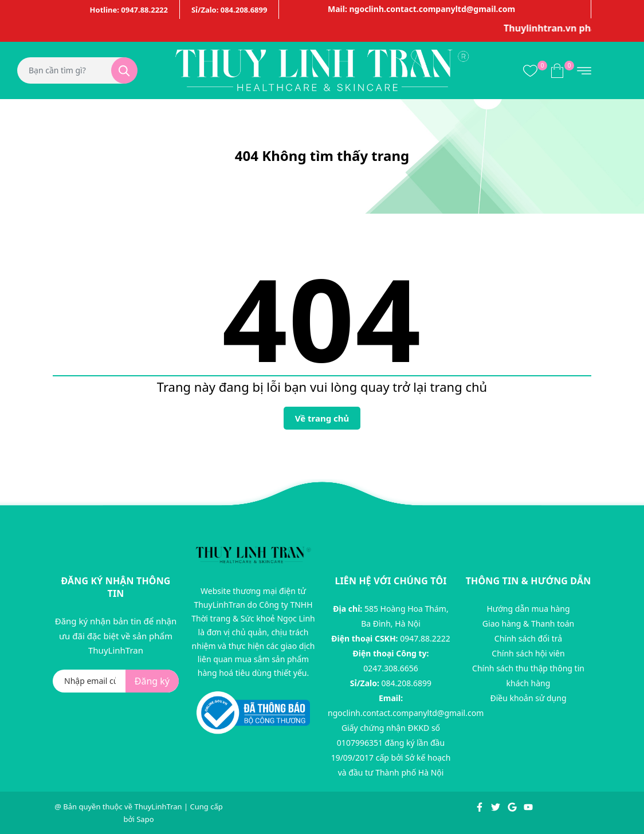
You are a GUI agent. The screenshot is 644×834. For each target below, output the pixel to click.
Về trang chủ (322, 418)
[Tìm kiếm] (124, 70)
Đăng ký (152, 681)
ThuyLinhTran (158, 807)
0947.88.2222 (425, 638)
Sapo (145, 819)
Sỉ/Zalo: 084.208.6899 (229, 10)
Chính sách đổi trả (528, 638)
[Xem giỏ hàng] (557, 70)
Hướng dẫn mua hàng (528, 609)
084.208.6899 (407, 683)
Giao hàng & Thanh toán (528, 623)
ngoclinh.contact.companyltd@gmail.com (406, 713)
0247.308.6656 (391, 668)
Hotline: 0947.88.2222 (129, 10)
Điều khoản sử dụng (528, 698)
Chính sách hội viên (528, 653)
